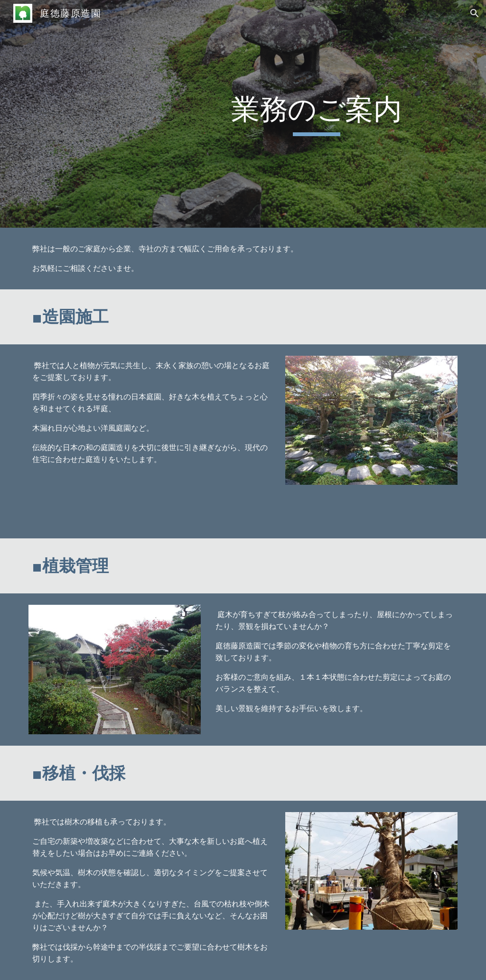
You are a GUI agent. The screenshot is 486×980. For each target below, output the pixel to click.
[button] (475, 13)
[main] (316, 114)
